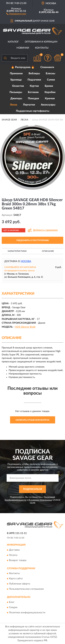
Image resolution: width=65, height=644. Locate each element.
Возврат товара (18, 560)
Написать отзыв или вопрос (33, 420)
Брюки (49, 86)
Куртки (34, 86)
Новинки (23, 48)
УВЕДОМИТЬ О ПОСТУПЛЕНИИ (32, 240)
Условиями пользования (40, 500)
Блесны (50, 73)
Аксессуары (48, 105)
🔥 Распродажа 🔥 (23, 67)
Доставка (14, 550)
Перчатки (29, 105)
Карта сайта (16, 579)
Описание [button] (48, 251)
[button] (16, 14)
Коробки (50, 92)
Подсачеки (34, 80)
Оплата (13, 555)
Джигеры (16, 98)
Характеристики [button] (17, 251)
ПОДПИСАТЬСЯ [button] (32, 489)
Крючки (50, 98)
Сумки (51, 80)
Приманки (16, 73)
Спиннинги (47, 67)
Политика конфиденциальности (27, 613)
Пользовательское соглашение (26, 589)
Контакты (42, 48)
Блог (12, 602)
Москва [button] (26, 261)
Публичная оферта (19, 584)
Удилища (16, 80)
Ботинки (33, 92)
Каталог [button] (13, 42)
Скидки (13, 607)
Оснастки (18, 86)
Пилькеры (16, 92)
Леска (14, 105)
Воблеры (34, 73)
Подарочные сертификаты (33, 111)
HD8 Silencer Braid (25, 327)
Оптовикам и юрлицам (41, 42)
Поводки (33, 98)
